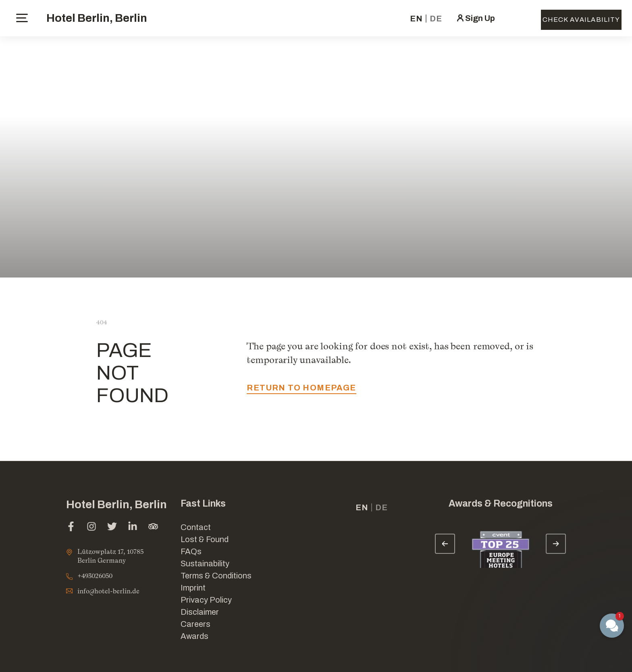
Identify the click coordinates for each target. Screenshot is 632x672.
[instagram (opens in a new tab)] (91, 527)
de (436, 19)
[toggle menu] (22, 18)
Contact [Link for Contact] (196, 527)
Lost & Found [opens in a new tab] (205, 539)
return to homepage (301, 388)
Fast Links (203, 504)
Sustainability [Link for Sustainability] (205, 563)
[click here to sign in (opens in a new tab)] (475, 18)
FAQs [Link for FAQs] (191, 551)
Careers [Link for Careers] (195, 624)
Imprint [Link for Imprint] (193, 588)
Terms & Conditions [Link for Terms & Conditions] (216, 576)
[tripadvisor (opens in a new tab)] (153, 527)
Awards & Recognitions (501, 504)
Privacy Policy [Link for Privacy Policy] (206, 600)
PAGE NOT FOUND (132, 373)
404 (102, 322)
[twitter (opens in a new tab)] (112, 527)
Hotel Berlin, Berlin (97, 18)
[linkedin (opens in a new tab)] (133, 527)
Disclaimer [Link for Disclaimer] (200, 612)
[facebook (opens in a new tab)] (71, 527)
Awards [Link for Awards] (194, 636)
